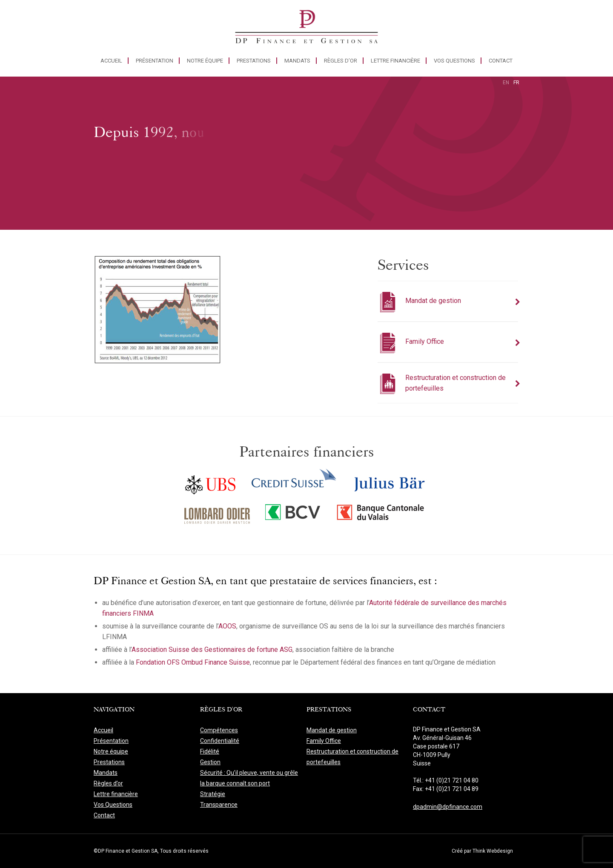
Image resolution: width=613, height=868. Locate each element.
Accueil (111, 61)
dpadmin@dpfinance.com (448, 807)
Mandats (297, 61)
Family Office (324, 741)
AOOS (227, 626)
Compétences (219, 730)
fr (516, 83)
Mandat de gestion (332, 730)
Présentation (155, 61)
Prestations (254, 61)
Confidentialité (220, 741)
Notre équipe (205, 61)
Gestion (210, 762)
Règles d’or (341, 61)
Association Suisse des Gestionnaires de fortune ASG (212, 650)
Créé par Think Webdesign (482, 851)
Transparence (219, 805)
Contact (501, 61)
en (506, 83)
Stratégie (213, 794)
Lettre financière (395, 61)
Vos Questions (454, 61)
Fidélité (210, 751)
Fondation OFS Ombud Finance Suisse (193, 662)
